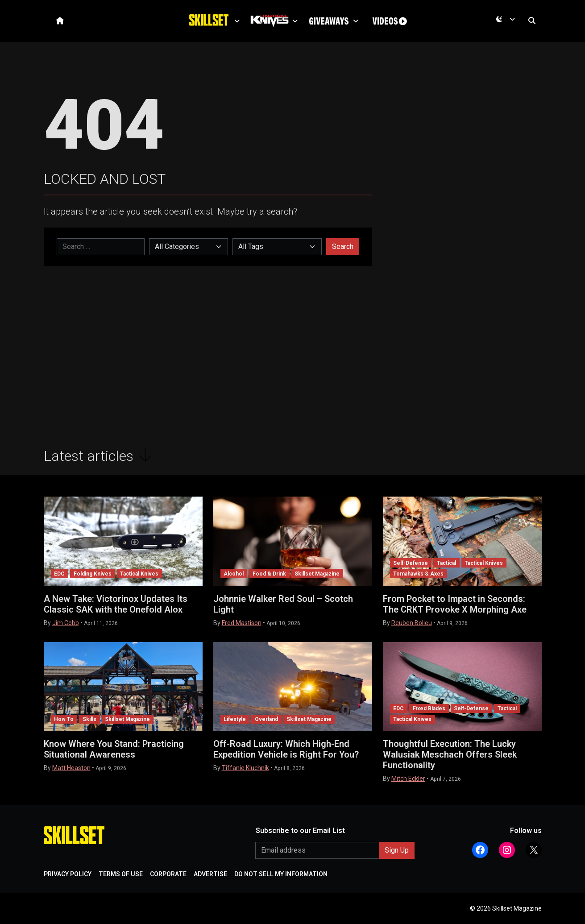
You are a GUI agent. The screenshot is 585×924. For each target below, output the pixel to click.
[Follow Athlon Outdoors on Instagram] (507, 850)
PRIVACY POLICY (68, 874)
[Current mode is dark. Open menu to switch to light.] (507, 23)
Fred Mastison (242, 623)
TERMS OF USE (121, 874)
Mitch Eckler (408, 779)
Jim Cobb (66, 623)
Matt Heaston (71, 768)
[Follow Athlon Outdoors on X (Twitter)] (534, 850)
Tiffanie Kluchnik (245, 768)
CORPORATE (168, 874)
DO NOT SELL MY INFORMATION (281, 874)
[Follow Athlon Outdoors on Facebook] (480, 850)
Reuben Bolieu (412, 623)
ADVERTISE (210, 874)
